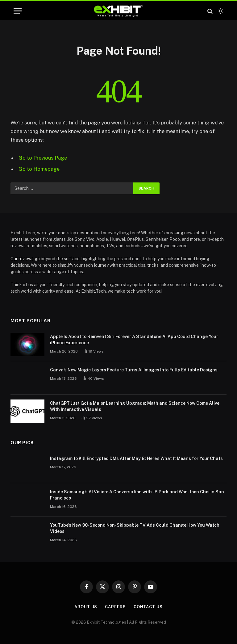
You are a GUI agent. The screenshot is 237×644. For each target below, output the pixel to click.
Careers (115, 607)
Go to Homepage (39, 169)
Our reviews (22, 259)
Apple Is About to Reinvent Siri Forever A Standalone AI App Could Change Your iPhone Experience (134, 340)
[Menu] (18, 11)
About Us (86, 607)
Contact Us (148, 607)
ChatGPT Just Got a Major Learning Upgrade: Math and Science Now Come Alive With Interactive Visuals (135, 406)
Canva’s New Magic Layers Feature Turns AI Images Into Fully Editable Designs (134, 370)
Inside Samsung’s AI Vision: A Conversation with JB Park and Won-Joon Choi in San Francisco (137, 495)
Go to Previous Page (43, 158)
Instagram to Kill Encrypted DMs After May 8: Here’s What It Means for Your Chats (136, 458)
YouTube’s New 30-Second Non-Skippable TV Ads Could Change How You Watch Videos (135, 528)
